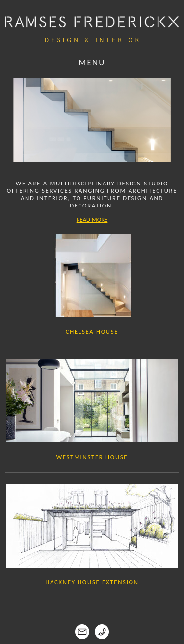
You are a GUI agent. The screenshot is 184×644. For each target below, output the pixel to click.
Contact (92, 632)
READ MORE (92, 219)
